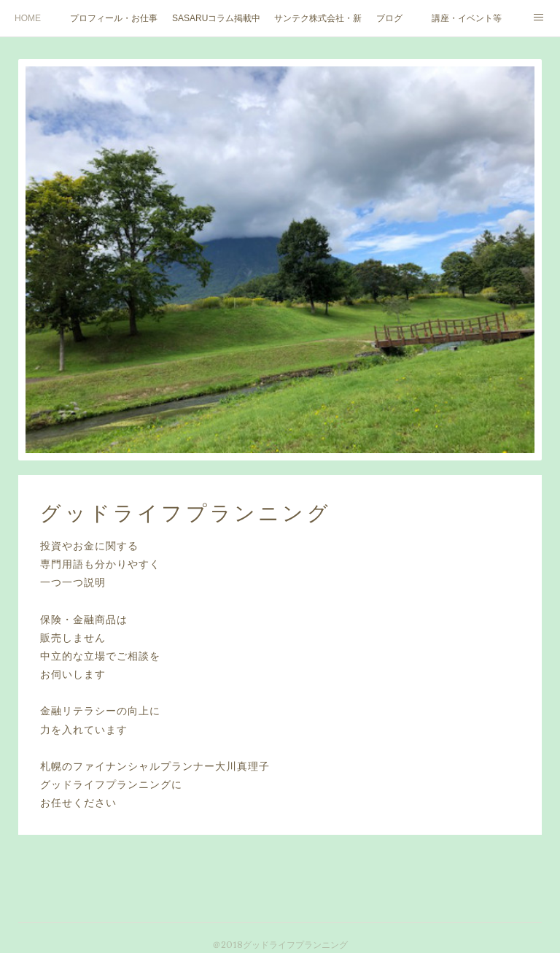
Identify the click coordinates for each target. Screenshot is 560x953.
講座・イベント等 (467, 18)
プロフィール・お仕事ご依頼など (114, 18)
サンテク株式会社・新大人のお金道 (318, 18)
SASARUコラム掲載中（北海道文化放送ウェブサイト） (216, 18)
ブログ (389, 18)
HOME (28, 18)
